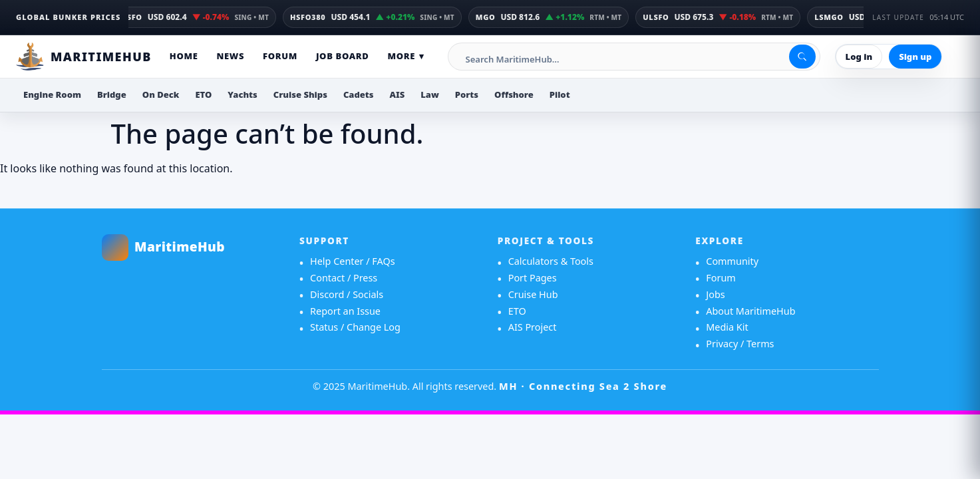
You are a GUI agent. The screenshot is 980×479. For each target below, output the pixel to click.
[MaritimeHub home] (193, 247)
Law (430, 94)
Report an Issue (345, 311)
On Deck (161, 94)
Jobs (715, 294)
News (230, 56)
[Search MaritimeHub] (635, 59)
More (406, 57)
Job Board (343, 56)
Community (732, 261)
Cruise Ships (300, 94)
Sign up (915, 57)
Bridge (112, 94)
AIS (398, 94)
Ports (467, 94)
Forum (280, 56)
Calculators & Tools (551, 261)
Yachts (243, 94)
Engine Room (52, 94)
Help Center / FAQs (353, 261)
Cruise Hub (533, 294)
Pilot (560, 94)
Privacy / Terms (740, 344)
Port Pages (533, 278)
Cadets (359, 94)
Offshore (514, 94)
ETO (203, 94)
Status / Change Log (355, 327)
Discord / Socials (347, 294)
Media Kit (727, 327)
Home (184, 56)
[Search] (802, 57)
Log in (859, 57)
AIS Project (533, 327)
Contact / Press (344, 278)
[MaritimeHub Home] (84, 57)
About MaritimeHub (750, 311)
